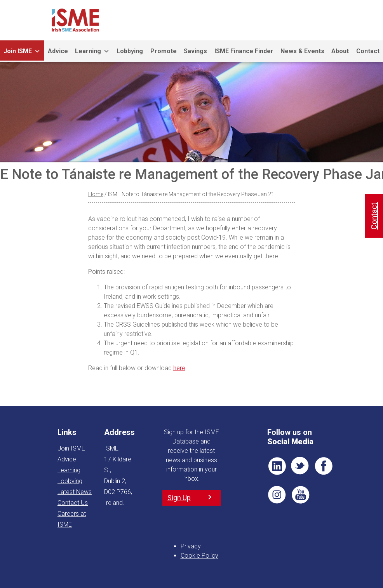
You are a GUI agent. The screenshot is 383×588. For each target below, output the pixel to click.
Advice (58, 51)
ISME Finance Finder (244, 51)
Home (96, 194)
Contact (374, 216)
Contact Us (73, 503)
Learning (92, 51)
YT (300, 495)
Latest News (75, 492)
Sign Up (179, 498)
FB (324, 466)
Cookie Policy (199, 556)
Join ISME (22, 51)
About (340, 51)
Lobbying (130, 51)
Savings (195, 51)
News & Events (302, 51)
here (179, 368)
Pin (277, 495)
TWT (300, 466)
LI (277, 466)
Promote (164, 51)
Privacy (191, 546)
